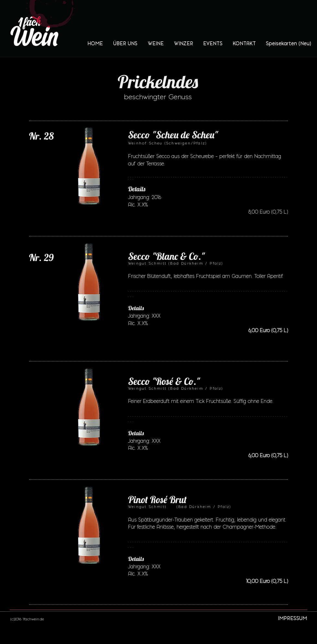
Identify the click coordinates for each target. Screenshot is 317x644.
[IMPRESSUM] (292, 618)
